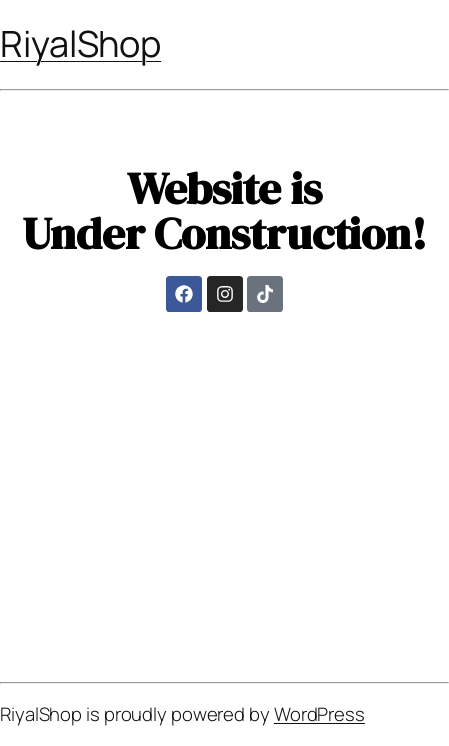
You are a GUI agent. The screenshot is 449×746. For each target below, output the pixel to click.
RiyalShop (80, 43)
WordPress (319, 714)
